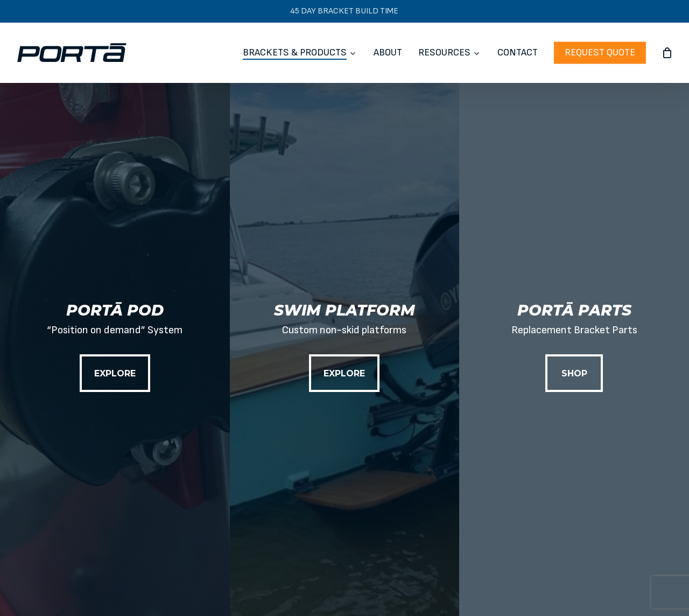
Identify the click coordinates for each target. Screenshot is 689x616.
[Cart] (667, 53)
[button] (115, 373)
